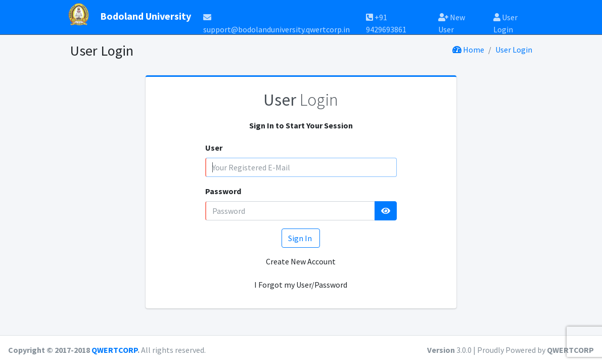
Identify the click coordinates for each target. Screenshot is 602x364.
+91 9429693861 (386, 20)
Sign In (301, 238)
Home (468, 50)
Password (223, 191)
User (214, 148)
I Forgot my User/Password (301, 285)
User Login (505, 20)
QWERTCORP (114, 350)
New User (452, 20)
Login (301, 100)
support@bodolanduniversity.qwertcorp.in (276, 20)
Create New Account (301, 261)
